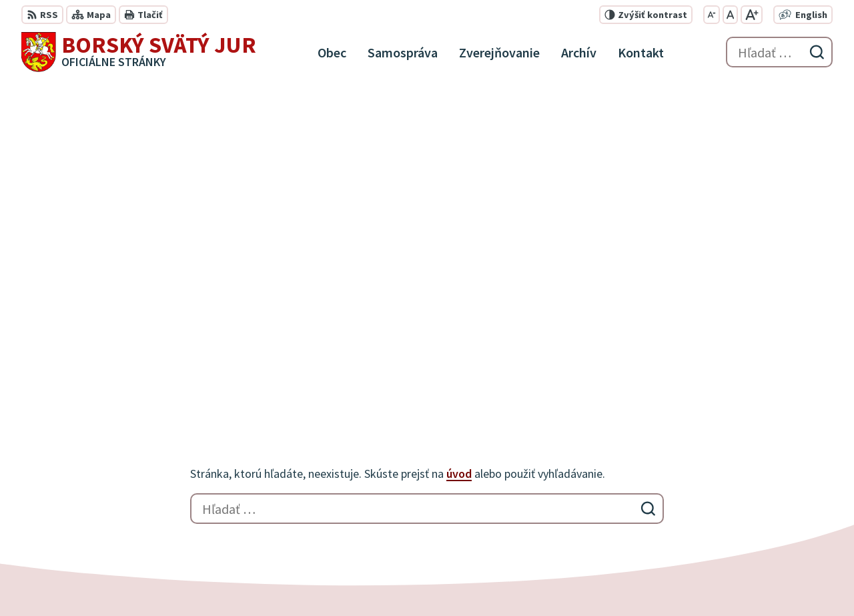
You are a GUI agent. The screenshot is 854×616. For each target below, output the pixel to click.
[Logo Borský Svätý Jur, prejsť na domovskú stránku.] (139, 52)
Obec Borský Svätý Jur (386, 580)
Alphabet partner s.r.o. (195, 580)
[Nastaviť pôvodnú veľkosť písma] (730, 15)
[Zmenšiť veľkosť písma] (712, 15)
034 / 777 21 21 (736, 487)
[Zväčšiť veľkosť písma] (752, 15)
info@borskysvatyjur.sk (759, 519)
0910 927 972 (732, 503)
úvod (459, 157)
